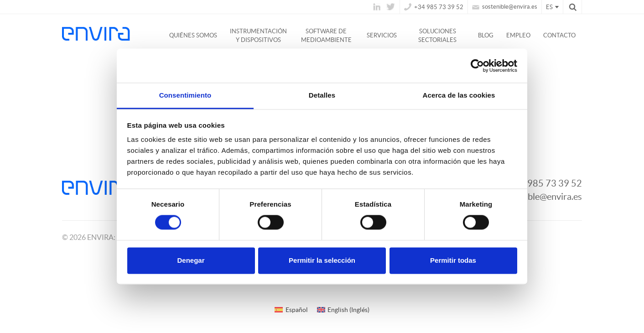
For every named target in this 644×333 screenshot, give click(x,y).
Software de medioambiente (326, 36)
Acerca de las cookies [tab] (459, 95)
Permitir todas (453, 260)
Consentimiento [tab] (185, 95)
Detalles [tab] (322, 95)
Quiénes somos (193, 35)
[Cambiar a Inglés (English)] (343, 310)
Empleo (518, 35)
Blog (486, 35)
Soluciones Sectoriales (437, 36)
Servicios (382, 35)
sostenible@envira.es (505, 7)
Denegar (191, 260)
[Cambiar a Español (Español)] (291, 310)
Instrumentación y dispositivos (258, 36)
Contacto (559, 35)
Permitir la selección (322, 260)
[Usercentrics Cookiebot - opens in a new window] (477, 66)
